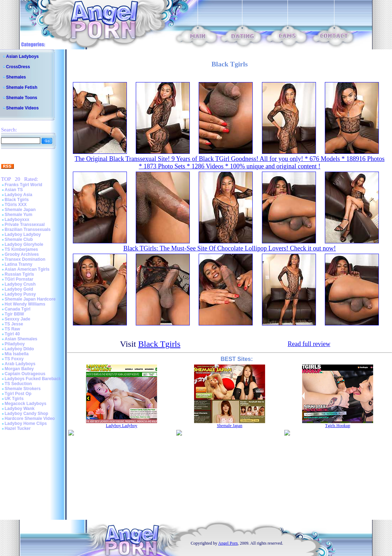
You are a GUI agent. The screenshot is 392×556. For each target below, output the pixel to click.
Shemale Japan (20, 210)
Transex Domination (25, 259)
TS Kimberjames (21, 249)
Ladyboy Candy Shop (26, 414)
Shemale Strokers (23, 389)
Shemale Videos (22, 108)
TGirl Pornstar (19, 279)
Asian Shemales (21, 339)
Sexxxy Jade (17, 319)
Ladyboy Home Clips (26, 423)
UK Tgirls (14, 399)
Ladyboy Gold (19, 289)
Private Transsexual (25, 225)
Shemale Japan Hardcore (30, 299)
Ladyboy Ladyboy (23, 234)
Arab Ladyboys (20, 364)
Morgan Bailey (19, 369)
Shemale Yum (18, 215)
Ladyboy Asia (18, 195)
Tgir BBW (14, 314)
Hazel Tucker (18, 428)
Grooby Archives (22, 254)
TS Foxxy (14, 359)
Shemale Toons (22, 98)
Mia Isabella (17, 354)
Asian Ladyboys (22, 56)
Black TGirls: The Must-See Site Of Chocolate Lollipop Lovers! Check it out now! (230, 248)
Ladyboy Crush (20, 284)
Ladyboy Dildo (19, 349)
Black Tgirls (17, 200)
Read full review (309, 344)
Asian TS (14, 190)
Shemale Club (19, 239)
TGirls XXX (16, 205)
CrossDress (18, 67)
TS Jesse (14, 324)
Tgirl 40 (12, 334)
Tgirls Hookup (338, 426)
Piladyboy (15, 344)
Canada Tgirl (18, 309)
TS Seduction (18, 384)
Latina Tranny (18, 264)
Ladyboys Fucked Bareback (33, 379)
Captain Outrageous (25, 374)
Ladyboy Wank (20, 409)
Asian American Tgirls (27, 269)
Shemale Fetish (22, 87)
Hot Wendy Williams (25, 304)
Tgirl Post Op (18, 394)
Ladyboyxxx (17, 220)
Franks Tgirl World (23, 185)
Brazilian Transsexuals (28, 230)
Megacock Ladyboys (25, 404)
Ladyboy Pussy (20, 294)
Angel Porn (228, 543)
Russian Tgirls (19, 274)
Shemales (16, 77)
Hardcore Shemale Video (30, 419)
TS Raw (12, 329)
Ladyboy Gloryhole (24, 244)
